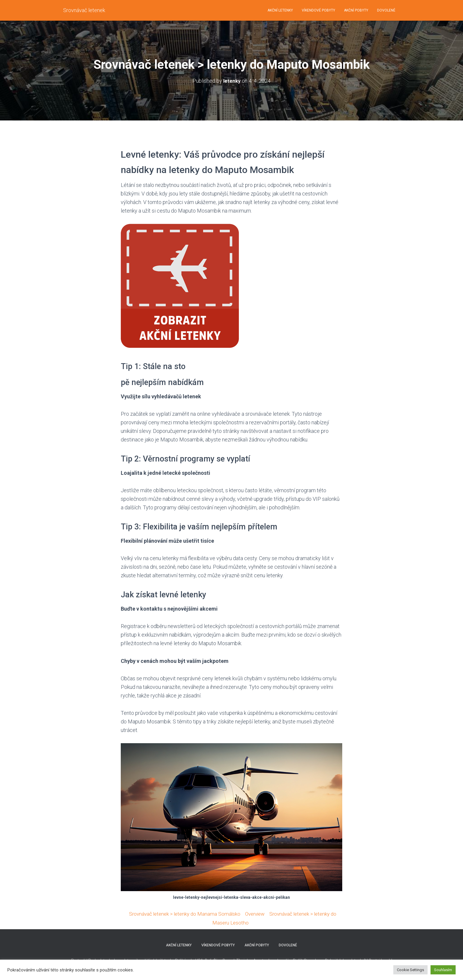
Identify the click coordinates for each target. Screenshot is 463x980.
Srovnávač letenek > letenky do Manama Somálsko (182, 914)
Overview (255, 914)
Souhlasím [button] (443, 970)
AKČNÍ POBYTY (356, 10)
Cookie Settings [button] (410, 970)
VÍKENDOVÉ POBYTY (318, 10)
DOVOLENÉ (386, 10)
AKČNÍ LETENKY (280, 10)
